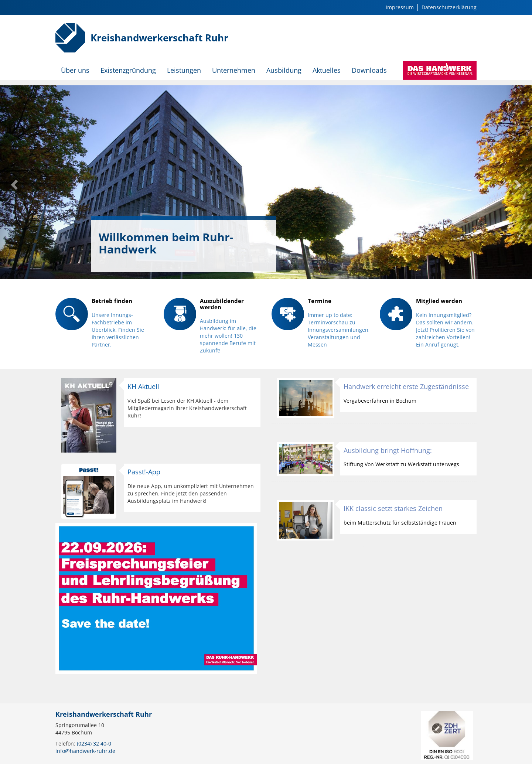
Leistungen (184, 70)
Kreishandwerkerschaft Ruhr (159, 38)
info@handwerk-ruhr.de (85, 751)
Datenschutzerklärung (449, 7)
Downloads (369, 70)
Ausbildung (284, 70)
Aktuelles (327, 70)
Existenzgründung (128, 70)
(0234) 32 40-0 (94, 743)
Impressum (400, 7)
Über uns (75, 70)
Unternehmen (234, 70)
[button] (13, 182)
